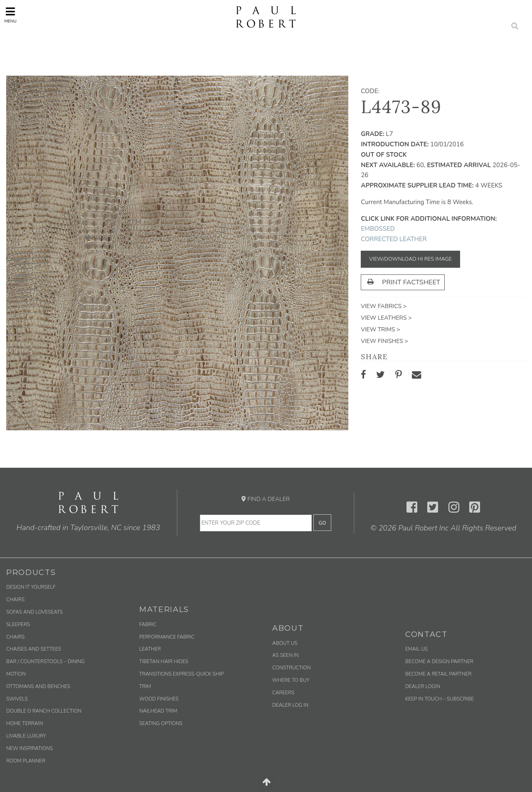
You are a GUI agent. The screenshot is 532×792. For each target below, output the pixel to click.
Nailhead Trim (158, 711)
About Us (285, 643)
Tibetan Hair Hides (164, 661)
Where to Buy (291, 680)
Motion (16, 674)
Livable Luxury (26, 736)
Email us (416, 649)
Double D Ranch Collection (44, 711)
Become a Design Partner (439, 661)
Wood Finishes (159, 699)
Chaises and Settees (34, 649)
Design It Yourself (31, 587)
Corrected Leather (394, 239)
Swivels (17, 699)
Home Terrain (25, 723)
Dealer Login (423, 686)
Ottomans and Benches (38, 686)
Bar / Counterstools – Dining (46, 661)
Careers (283, 693)
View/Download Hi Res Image (410, 259)
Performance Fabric (167, 637)
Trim (145, 686)
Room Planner (26, 761)
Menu (10, 15)
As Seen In (286, 655)
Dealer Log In (290, 705)
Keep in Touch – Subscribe (440, 699)
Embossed (378, 229)
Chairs (15, 600)
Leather (150, 649)
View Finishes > (384, 341)
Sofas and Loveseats (34, 612)
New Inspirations (30, 748)
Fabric (148, 624)
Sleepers (18, 624)
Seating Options (161, 723)
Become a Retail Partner (438, 674)
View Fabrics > (384, 306)
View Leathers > (386, 318)
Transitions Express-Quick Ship (181, 674)
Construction (292, 668)
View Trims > (380, 329)
